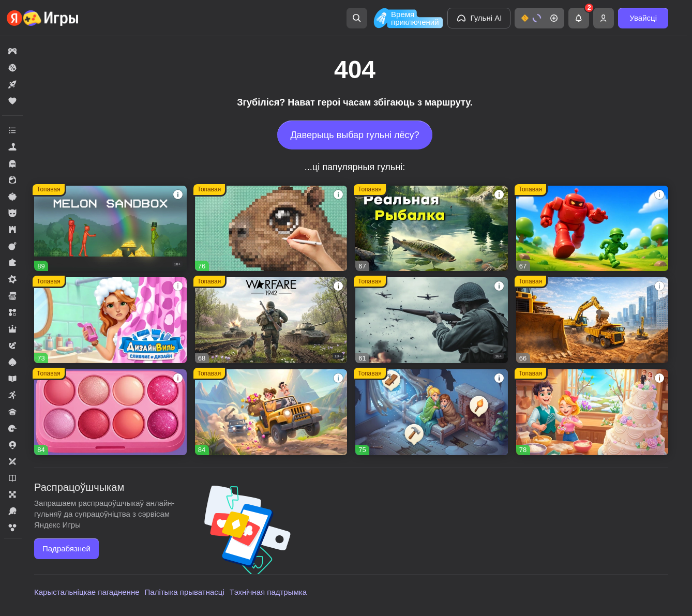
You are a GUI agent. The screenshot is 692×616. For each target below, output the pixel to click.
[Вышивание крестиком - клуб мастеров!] (271, 229)
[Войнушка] (592, 229)
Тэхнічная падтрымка (268, 592)
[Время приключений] (407, 18)
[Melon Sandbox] (110, 229)
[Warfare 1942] (271, 320)
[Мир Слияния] (432, 412)
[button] (539, 18)
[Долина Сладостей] (592, 412)
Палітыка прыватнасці (185, 592)
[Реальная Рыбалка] (432, 229)
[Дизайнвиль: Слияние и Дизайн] (110, 320)
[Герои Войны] (432, 320)
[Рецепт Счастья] (110, 412)
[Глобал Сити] (592, 320)
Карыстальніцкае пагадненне (87, 592)
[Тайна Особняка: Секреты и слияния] (271, 412)
